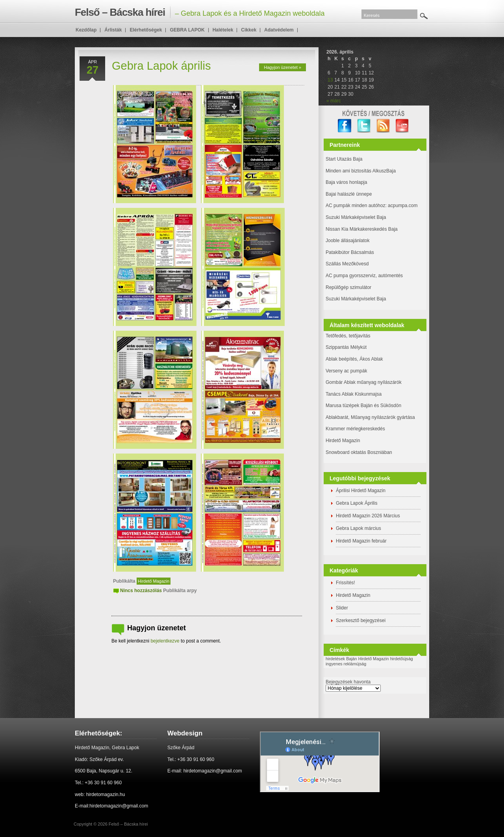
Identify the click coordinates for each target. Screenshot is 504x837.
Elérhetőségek (146, 30)
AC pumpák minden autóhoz (355, 206)
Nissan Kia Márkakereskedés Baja (362, 229)
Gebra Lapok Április (357, 503)
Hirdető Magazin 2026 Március (368, 516)
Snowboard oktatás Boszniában (359, 452)
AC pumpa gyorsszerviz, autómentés (364, 276)
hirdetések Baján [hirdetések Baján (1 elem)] (341, 659)
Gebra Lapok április (161, 66)
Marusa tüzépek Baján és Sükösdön (363, 406)
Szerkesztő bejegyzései (361, 620)
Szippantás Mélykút (346, 347)
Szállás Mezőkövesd (347, 264)
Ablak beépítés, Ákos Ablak (354, 359)
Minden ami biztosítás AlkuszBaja (361, 171)
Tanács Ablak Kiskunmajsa (354, 394)
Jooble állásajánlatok (347, 241)
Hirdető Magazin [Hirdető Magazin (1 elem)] (374, 659)
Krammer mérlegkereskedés (355, 429)
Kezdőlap (86, 30)
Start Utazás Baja (344, 159)
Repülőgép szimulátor (348, 287)
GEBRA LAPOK (187, 30)
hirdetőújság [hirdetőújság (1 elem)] (402, 659)
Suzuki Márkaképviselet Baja (356, 217)
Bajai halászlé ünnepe (349, 194)
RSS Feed (383, 126)
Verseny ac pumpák (347, 371)
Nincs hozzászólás (141, 591)
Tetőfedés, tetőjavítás (348, 336)
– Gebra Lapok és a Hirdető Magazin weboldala (200, 12)
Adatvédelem (279, 30)
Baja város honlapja (346, 182)
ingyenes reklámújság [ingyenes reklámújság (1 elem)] (346, 664)
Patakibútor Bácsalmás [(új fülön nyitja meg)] (350, 252)
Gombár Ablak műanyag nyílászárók (364, 382)
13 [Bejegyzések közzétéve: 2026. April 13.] (330, 80)
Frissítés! (346, 583)
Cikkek (249, 30)
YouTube (403, 126)
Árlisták (113, 30)
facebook (345, 126)
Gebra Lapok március (359, 528)
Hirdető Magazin (154, 581)
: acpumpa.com (401, 206)
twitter (364, 126)
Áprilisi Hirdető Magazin (361, 491)
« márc (334, 101)
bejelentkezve (165, 641)
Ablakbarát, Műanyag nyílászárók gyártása (370, 417)
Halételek (223, 30)
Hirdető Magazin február (361, 541)
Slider (342, 608)
